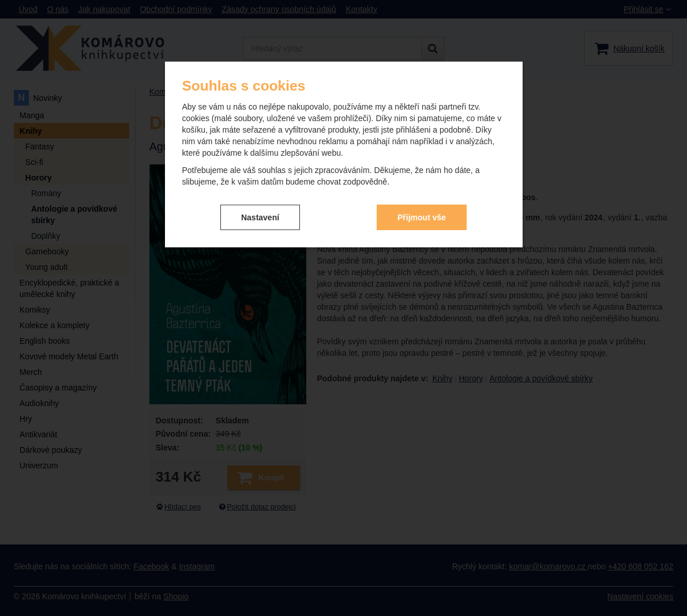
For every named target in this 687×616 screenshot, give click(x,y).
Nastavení (260, 217)
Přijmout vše (422, 217)
